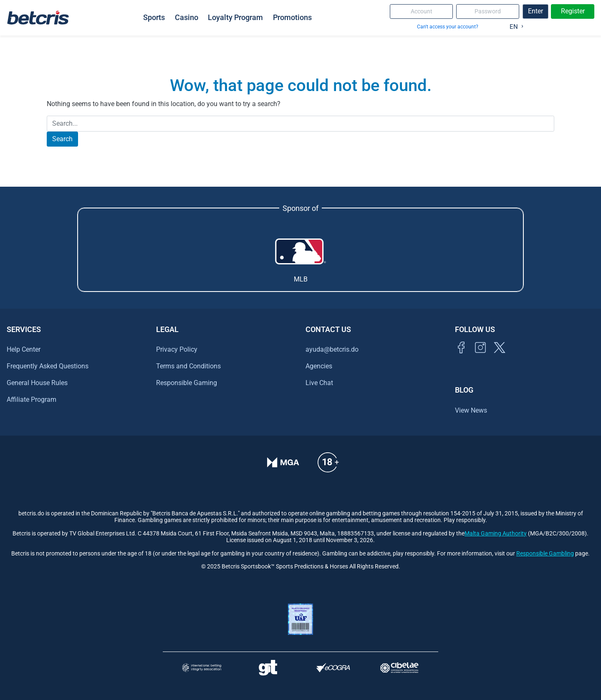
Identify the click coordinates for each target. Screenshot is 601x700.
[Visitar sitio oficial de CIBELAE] (399, 668)
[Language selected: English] (514, 25)
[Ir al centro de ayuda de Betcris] (328, 468)
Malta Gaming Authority (496, 534)
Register (573, 11)
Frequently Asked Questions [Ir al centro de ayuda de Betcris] (48, 366)
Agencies (319, 366)
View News (471, 410)
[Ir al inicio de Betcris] (480, 357)
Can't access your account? (448, 27)
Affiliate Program (32, 399)
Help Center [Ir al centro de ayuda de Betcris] (24, 349)
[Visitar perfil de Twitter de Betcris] (500, 357)
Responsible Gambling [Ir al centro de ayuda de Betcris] (545, 554)
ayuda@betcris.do (332, 349)
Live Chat (319, 383)
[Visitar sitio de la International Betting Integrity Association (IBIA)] (202, 668)
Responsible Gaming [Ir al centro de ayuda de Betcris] (187, 383)
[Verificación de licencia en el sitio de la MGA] (283, 468)
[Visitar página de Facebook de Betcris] (461, 357)
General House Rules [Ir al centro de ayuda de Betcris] (37, 383)
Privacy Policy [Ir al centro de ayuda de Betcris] (177, 349)
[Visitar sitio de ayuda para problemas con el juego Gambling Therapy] (268, 668)
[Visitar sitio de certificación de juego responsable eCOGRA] (333, 668)
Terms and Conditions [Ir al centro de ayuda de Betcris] (188, 366)
